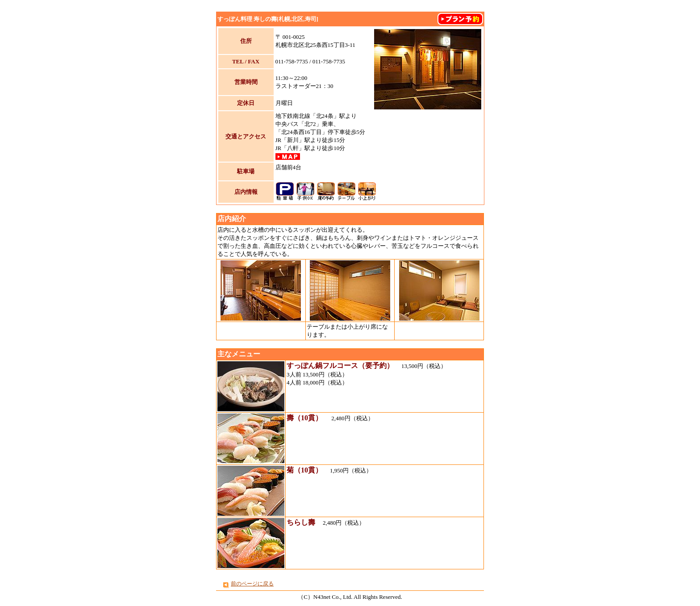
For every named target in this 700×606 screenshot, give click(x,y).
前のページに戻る (252, 584)
